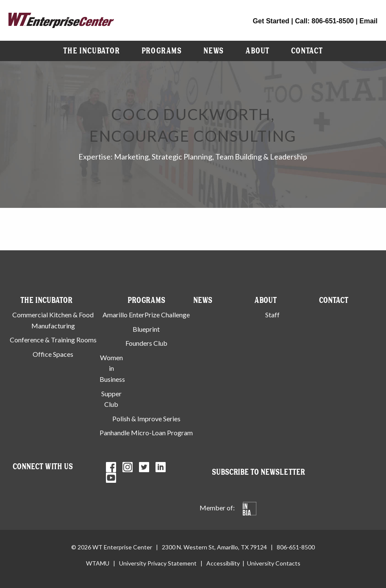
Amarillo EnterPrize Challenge (146, 315)
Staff (272, 315)
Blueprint (146, 329)
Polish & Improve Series (146, 419)
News (214, 51)
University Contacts (274, 563)
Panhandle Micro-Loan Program (146, 433)
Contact (307, 51)
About (257, 51)
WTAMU (98, 563)
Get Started (271, 21)
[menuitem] (91, 51)
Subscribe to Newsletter (258, 472)
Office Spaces (53, 354)
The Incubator (91, 51)
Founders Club (146, 343)
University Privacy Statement (158, 563)
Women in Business (112, 368)
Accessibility (223, 563)
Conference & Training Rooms (53, 340)
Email (368, 21)
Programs (162, 51)
